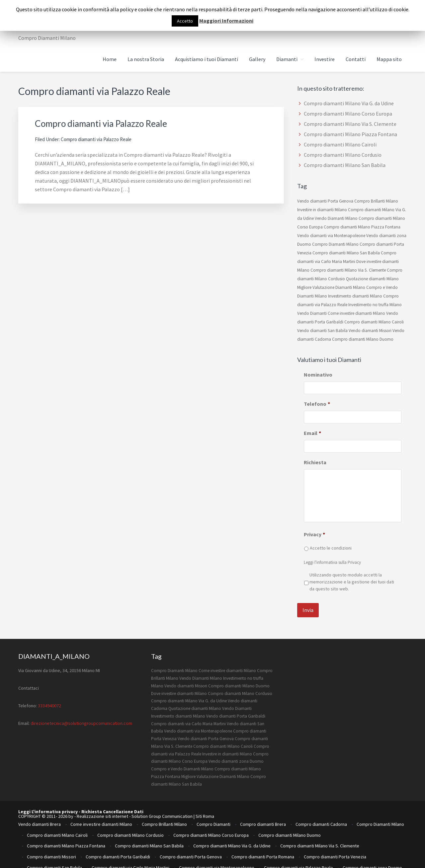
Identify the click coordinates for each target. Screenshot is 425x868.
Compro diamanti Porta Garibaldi (118, 831)
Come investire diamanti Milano (356, 313)
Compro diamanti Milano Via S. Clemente (350, 124)
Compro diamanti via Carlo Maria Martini (188, 717)
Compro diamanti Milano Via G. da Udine (349, 103)
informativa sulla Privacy (339, 562)
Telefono (317, 404)
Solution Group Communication (162, 810)
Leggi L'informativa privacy (48, 805)
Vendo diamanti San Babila (322, 331)
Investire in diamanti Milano (322, 210)
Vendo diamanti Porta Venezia (374, 852)
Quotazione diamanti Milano (372, 279)
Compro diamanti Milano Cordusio (343, 155)
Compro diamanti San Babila (54, 836)
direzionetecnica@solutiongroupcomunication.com (81, 716)
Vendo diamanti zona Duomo (236, 755)
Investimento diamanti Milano (355, 296)
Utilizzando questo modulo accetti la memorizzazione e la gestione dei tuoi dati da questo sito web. (352, 582)
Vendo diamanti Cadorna (370, 847)
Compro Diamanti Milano (335, 244)
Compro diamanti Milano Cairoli (340, 144)
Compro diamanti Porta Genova (191, 831)
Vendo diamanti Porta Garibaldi (236, 709)
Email (312, 433)
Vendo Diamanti (312, 313)
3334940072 (49, 699)
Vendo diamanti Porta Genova (325, 201)
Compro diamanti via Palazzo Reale (111, 123)
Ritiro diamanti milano (275, 847)
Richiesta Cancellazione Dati (112, 805)
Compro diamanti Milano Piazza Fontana (350, 134)
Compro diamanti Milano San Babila (345, 165)
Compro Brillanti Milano (376, 201)
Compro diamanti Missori (51, 831)
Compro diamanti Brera (263, 815)
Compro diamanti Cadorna (321, 815)
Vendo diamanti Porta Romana (305, 852)
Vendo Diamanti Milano (336, 218)
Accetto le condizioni (331, 548)
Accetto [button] (185, 21)
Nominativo (318, 375)
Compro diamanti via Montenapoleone (217, 836)
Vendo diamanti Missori (370, 331)
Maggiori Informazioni (226, 21)
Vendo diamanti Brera (40, 815)
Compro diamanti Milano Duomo (363, 339)
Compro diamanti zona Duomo (372, 836)
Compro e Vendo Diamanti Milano (182, 762)
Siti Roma (205, 810)
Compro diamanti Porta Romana (263, 831)
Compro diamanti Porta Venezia (335, 831)
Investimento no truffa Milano (375, 305)
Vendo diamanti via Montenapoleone (331, 236)
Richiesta (315, 462)
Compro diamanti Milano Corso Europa (348, 114)
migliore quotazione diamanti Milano (63, 847)
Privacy (314, 534)
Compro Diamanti (213, 815)
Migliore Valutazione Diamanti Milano (331, 287)
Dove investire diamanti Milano (179, 687)
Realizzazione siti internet (102, 810)
